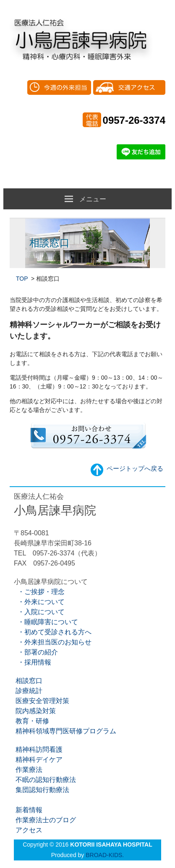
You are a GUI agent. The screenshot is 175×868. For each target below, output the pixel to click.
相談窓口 (28, 681)
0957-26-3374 (134, 120)
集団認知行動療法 (42, 790)
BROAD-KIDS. (105, 855)
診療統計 (28, 691)
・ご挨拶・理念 (39, 592)
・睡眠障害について (46, 622)
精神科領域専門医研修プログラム (65, 731)
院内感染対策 (35, 711)
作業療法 (28, 770)
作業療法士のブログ (45, 820)
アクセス (28, 830)
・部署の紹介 (36, 652)
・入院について (39, 612)
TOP (23, 279)
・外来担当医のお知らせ (53, 642)
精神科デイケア (38, 760)
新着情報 (28, 810)
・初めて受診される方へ (53, 632)
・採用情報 (33, 662)
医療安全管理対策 (42, 701)
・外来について (39, 602)
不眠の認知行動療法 (45, 780)
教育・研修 (31, 721)
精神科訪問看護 (38, 749)
